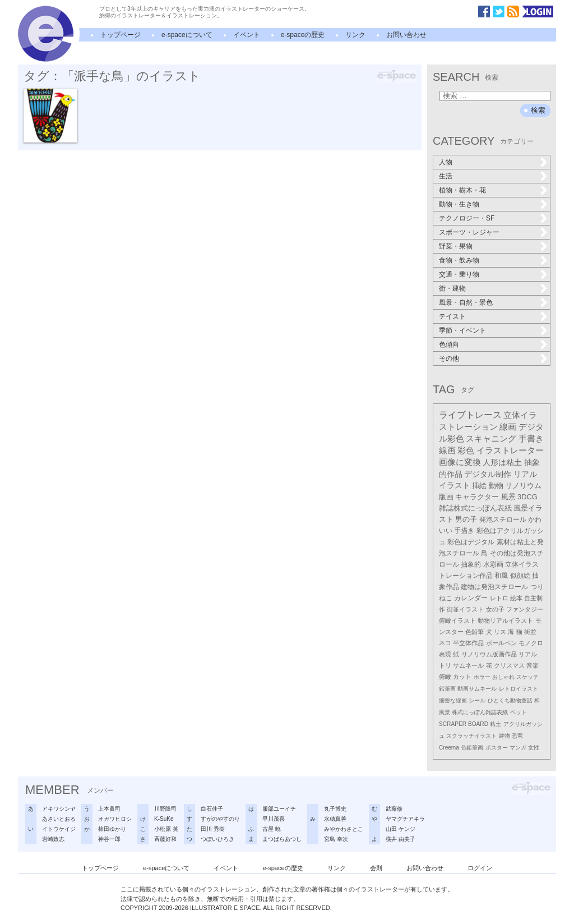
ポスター (497, 748)
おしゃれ (503, 677)
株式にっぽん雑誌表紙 (480, 712)
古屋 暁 (272, 829)
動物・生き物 (459, 204)
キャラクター (477, 497)
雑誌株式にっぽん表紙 (475, 508)
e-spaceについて (187, 35)
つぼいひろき (217, 839)
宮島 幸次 (336, 839)
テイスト (452, 316)
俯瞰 (445, 677)
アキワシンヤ (59, 809)
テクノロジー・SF (467, 218)
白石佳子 (212, 809)
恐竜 (517, 736)
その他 (449, 358)
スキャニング (491, 439)
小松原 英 (166, 829)
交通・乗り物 (459, 274)
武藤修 (394, 809)
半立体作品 (468, 643)
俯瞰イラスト (457, 620)
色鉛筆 (475, 632)
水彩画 (493, 564)
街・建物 (452, 288)
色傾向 (449, 344)
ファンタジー (525, 609)
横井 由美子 (401, 839)
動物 (496, 486)
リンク (355, 35)
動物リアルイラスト (505, 620)
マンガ (518, 748)
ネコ (445, 643)
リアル (528, 654)
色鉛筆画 (472, 748)
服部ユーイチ (279, 809)
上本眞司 (109, 809)
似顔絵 (520, 576)
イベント (247, 35)
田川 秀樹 (213, 829)
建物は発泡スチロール (494, 587)
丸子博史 (335, 809)
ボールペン (501, 643)
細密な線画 (453, 700)
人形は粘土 (502, 462)
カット (462, 677)
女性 (534, 748)
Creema (449, 748)
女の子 (495, 609)
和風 (501, 576)
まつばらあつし (282, 839)
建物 (504, 736)
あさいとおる (59, 819)
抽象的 (471, 564)
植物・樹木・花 (462, 190)
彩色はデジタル (471, 542)
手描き (464, 531)
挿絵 (479, 486)
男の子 (466, 520)
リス (500, 632)
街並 (530, 632)
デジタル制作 (488, 474)
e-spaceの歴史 (303, 35)
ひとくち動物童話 (510, 700)
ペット (519, 712)
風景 (508, 497)
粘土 (496, 724)
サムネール (468, 665)
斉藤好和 (165, 839)
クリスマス (509, 665)
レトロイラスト (519, 689)
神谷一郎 (109, 839)
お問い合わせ (406, 35)
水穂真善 (335, 819)
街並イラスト (465, 609)
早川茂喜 (274, 819)
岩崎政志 (53, 839)
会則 (376, 868)
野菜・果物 (456, 246)
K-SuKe (164, 819)
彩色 (466, 450)
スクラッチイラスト (471, 736)
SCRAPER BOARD (464, 724)
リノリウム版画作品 (489, 654)
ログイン (480, 868)
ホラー (482, 677)
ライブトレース (470, 415)
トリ (445, 665)
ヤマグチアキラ (405, 819)
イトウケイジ (59, 829)
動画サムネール (477, 689)
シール (477, 700)
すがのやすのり (220, 819)
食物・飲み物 (459, 260)
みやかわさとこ (344, 829)
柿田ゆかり (112, 829)
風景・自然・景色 (466, 302)
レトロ (499, 598)
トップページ (121, 35)
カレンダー (471, 598)
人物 (446, 162)
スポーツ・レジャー (469, 232)
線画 (508, 427)
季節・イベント (462, 330)
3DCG (527, 497)
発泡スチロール (503, 520)
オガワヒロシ (115, 819)
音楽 (533, 665)
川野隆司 (165, 809)
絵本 (516, 598)
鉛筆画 (447, 689)
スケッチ (527, 677)
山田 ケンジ (401, 829)
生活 (446, 176)
